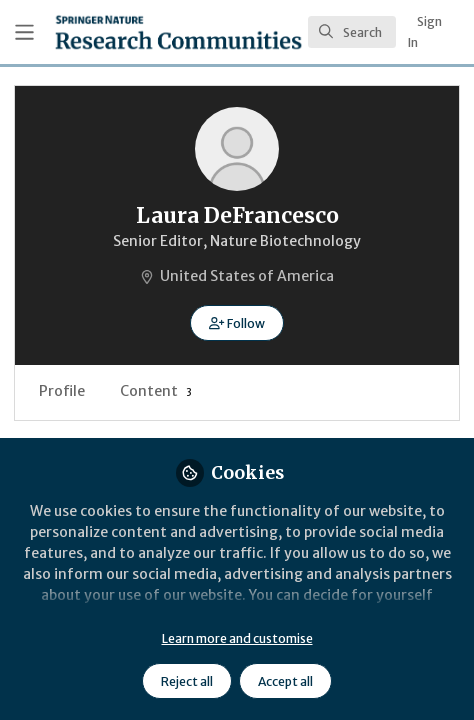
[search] (352, 32)
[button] (236, 323)
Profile (62, 391)
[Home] (178, 32)
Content (156, 391)
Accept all (285, 681)
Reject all (187, 681)
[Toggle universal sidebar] (24, 32)
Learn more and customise (237, 638)
